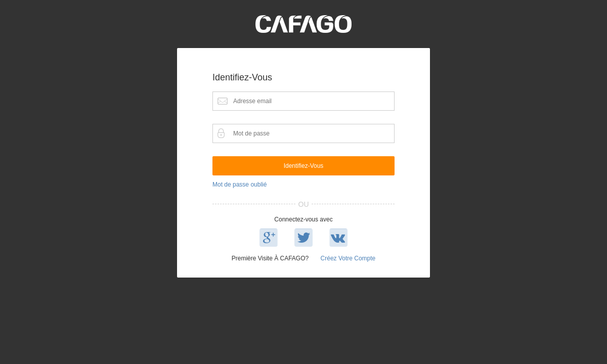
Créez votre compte (348, 258)
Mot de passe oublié (240, 185)
